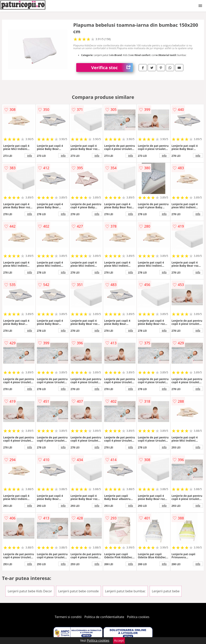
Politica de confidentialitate (104, 617)
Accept (119, 640)
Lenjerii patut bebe (166, 591)
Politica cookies (138, 617)
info (30, 155)
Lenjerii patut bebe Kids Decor (30, 591)
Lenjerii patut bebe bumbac (125, 591)
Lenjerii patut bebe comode (78, 591)
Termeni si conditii (68, 617)
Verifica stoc (112, 68)
